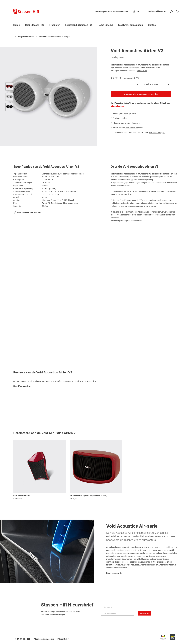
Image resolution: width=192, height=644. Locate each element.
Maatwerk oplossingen (131, 25)
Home (17, 25)
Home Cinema (105, 25)
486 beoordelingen (157, 133)
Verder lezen (142, 71)
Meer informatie (114, 573)
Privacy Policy (63, 639)
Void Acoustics (48, 37)
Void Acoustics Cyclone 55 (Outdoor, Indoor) (88, 496)
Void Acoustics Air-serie (132, 526)
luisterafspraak (117, 106)
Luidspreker (22, 37)
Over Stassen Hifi (34, 25)
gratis (127, 123)
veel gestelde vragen (157, 11)
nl (134, 11)
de (138, 11)
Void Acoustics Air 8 (22, 496)
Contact (152, 25)
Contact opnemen (103, 12)
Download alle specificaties (29, 212)
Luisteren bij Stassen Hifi (79, 25)
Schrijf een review (22, 386)
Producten (55, 25)
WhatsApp (123, 12)
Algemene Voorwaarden (44, 639)
